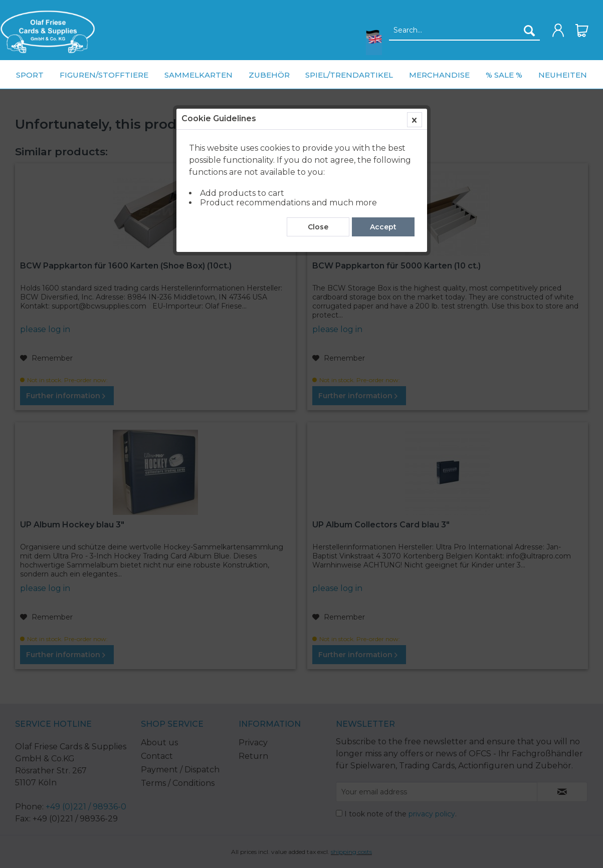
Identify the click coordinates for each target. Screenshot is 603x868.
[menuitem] (48, 32)
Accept (383, 227)
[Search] (529, 31)
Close (318, 227)
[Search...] (464, 31)
